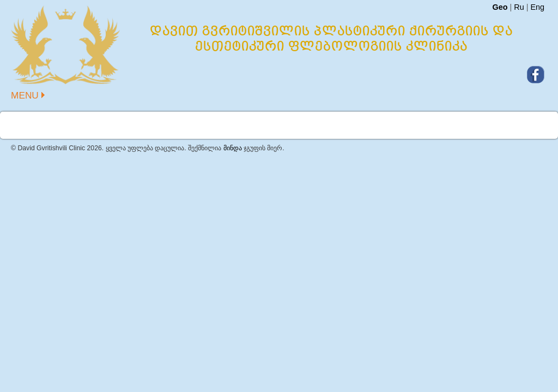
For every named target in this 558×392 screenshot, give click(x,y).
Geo (500, 7)
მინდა (233, 148)
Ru (519, 7)
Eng (537, 7)
